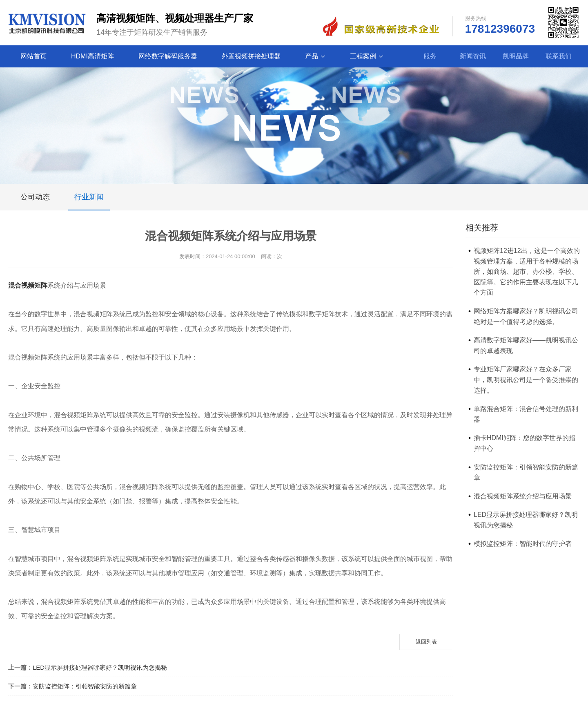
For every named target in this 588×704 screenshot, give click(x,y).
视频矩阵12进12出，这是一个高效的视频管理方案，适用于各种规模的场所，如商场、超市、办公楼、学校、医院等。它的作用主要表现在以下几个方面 (527, 272)
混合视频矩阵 (28, 285)
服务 (430, 56)
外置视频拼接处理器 (251, 56)
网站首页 (33, 56)
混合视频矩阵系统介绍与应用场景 (523, 496)
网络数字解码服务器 (168, 56)
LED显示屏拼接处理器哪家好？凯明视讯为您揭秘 (100, 667)
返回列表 (426, 642)
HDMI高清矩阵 (92, 56)
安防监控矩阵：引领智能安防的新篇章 (85, 686)
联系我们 (559, 56)
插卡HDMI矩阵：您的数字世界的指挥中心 (525, 443)
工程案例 (367, 56)
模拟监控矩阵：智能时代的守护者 (523, 544)
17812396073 (500, 29)
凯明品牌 (516, 56)
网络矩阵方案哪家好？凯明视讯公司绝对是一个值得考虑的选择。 (526, 316)
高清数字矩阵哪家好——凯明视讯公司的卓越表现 (526, 345)
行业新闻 (89, 202)
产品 (315, 56)
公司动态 (35, 197)
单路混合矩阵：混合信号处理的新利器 (526, 414)
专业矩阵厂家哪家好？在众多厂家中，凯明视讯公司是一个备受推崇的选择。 (526, 380)
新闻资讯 (473, 56)
